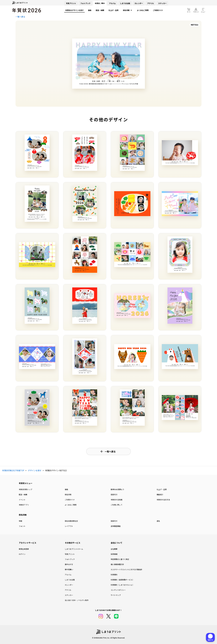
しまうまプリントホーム (74, 549)
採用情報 (114, 554)
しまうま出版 (125, 3)
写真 (71, 3)
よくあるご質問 (143, 10)
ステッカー (162, 3)
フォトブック (85, 3)
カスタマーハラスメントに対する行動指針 (126, 569)
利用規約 (114, 575)
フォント (22, 526)
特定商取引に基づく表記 (120, 559)
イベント (22, 500)
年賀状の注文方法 (163, 500)
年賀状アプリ (24, 505)
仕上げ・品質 (113, 10)
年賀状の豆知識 (117, 500)
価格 (90, 10)
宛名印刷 (128, 10)
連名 (158, 521)
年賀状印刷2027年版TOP (13, 470)
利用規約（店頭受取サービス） (122, 580)
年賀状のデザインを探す (74, 10)
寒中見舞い (69, 569)
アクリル (151, 3)
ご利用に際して (117, 505)
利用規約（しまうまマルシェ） (122, 585)
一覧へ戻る (20, 17)
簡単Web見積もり (117, 489)
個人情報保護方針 (117, 564)
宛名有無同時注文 (71, 521)
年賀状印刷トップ (25, 489)
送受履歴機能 (116, 526)
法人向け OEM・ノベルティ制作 (77, 600)
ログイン (22, 554)
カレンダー (139, 3)
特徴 (20, 521)
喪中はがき (69, 564)
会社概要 (114, 549)
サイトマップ (116, 595)
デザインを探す (35, 470)
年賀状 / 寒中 (100, 3)
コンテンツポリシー (118, 590)
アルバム (112, 3)
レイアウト (69, 526)
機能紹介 (160, 494)
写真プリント (70, 554)
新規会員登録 (24, 549)
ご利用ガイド (158, 10)
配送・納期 (100, 10)
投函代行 (114, 494)
